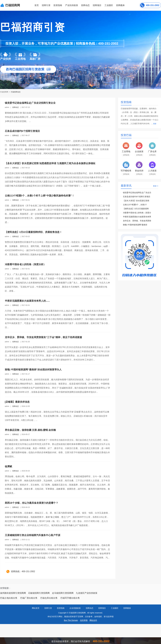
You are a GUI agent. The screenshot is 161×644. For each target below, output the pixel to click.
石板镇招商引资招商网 (39, 593)
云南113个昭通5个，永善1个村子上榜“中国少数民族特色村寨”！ (40, 196)
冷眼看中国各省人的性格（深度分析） (25, 264)
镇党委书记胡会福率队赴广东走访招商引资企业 (30, 103)
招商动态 (85, 5)
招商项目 (97, 5)
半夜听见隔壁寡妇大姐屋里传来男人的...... (27, 301)
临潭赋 (8, 466)
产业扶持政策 (72, 5)
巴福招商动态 (16, 92)
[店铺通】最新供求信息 (17, 402)
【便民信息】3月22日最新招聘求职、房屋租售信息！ (33, 232)
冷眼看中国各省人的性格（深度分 (137, 213)
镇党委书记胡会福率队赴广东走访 (137, 193)
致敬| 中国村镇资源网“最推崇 (135, 225)
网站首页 (36, 608)
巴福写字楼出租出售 (70, 598)
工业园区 (109, 5)
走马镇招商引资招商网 (63, 593)
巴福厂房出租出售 (29, 598)
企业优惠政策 (75, 608)
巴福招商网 (4, 92)
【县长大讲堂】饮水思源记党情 (136, 201)
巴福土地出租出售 (9, 598)
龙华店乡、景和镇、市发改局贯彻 (137, 221)
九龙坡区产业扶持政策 (87, 593)
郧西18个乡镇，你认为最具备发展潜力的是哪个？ (32, 503)
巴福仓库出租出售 (49, 598)
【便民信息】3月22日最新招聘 (136, 209)
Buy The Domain (71, 620)
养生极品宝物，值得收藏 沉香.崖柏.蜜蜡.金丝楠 (30, 430)
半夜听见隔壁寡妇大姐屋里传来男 (137, 217)
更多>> (156, 186)
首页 (37, 5)
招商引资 (46, 5)
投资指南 (58, 5)
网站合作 (93, 620)
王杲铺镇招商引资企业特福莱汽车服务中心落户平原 (33, 535)
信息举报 (84, 620)
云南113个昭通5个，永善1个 (135, 205)
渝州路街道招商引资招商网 (13, 593)
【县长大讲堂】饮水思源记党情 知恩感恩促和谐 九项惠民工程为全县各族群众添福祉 (50, 163)
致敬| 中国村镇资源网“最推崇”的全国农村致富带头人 (33, 370)
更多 (155, 124)
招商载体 (127, 608)
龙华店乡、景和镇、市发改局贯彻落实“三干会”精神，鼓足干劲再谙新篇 (43, 337)
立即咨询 (126, 155)
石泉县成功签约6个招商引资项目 (22, 131)
